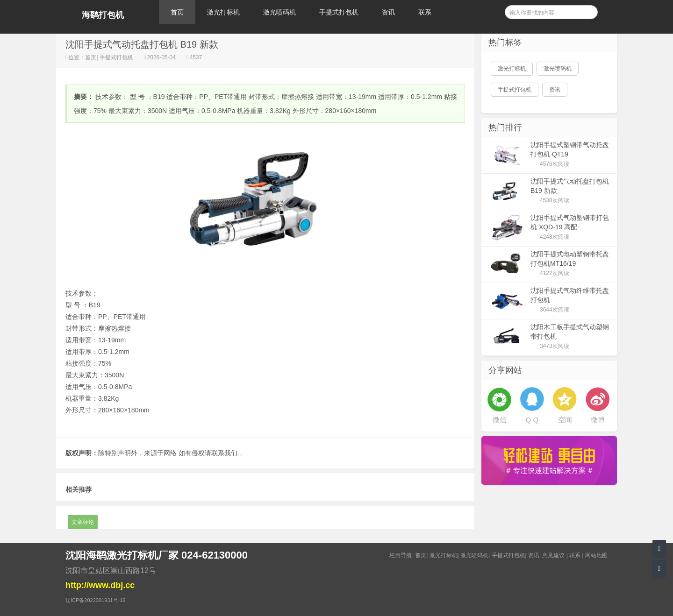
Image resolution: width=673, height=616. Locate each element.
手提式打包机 (339, 12)
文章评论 (83, 522)
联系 (425, 12)
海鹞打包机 (103, 15)
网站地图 (596, 555)
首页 (177, 12)
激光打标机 (223, 12)
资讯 (388, 12)
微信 (500, 420)
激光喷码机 (279, 12)
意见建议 (553, 555)
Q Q (532, 420)
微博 (598, 420)
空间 (565, 420)
